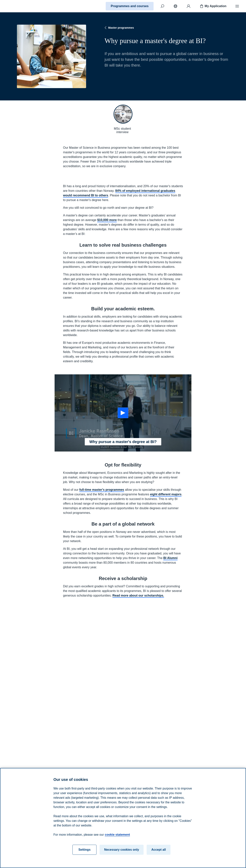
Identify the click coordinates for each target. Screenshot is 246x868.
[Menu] (237, 6)
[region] (123, 818)
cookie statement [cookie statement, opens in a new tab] (117, 835)
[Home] (17, 6)
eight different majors (166, 494)
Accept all (159, 850)
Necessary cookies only (122, 850)
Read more (64, 683)
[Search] (162, 6)
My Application (213, 6)
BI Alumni (170, 558)
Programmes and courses (130, 6)
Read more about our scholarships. (138, 595)
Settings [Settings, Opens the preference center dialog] (84, 850)
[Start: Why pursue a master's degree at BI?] (123, 413)
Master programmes (119, 28)
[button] (123, 114)
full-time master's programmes (102, 490)
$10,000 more (107, 220)
